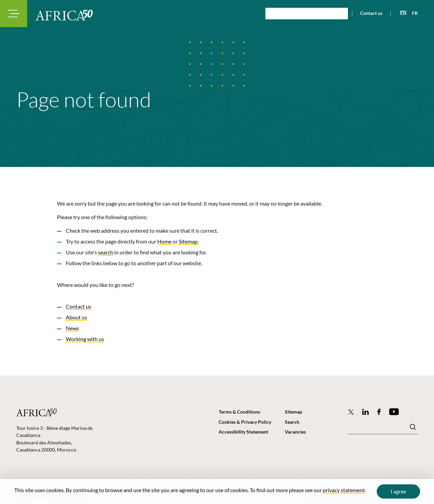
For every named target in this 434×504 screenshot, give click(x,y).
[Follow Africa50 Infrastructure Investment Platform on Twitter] (351, 412)
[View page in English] (401, 13)
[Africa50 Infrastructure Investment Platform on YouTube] (394, 412)
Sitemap (188, 241)
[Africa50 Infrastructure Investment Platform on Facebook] (379, 412)
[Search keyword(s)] (383, 429)
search (106, 252)
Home (165, 241)
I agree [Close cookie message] (398, 491)
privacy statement (344, 490)
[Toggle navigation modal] (14, 14)
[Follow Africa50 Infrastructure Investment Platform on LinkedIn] (366, 412)
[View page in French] (412, 13)
